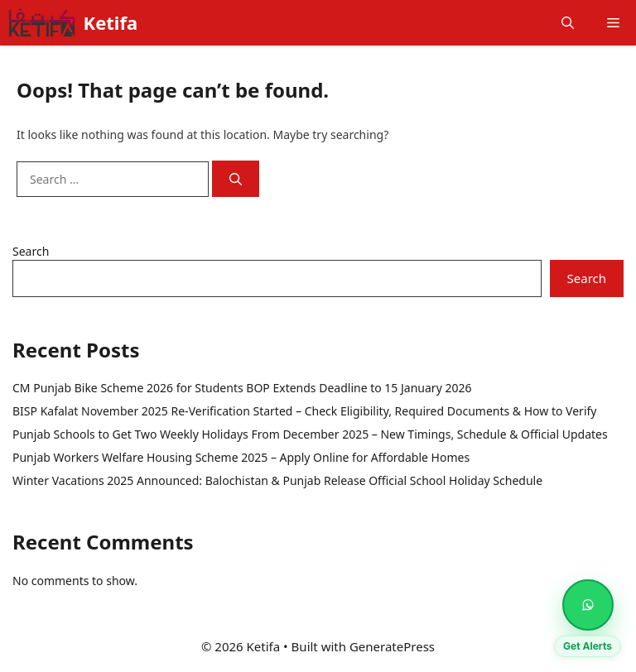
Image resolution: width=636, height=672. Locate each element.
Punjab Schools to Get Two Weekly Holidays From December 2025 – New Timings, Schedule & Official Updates (310, 434)
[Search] (236, 179)
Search (31, 251)
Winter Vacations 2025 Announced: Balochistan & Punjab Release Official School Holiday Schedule (277, 480)
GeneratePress (392, 646)
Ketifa (111, 22)
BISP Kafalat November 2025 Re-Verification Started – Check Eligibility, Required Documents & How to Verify (304, 411)
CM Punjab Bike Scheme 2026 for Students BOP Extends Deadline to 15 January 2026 (242, 388)
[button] (568, 23)
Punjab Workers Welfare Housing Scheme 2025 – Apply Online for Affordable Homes (241, 457)
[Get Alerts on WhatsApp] (588, 605)
